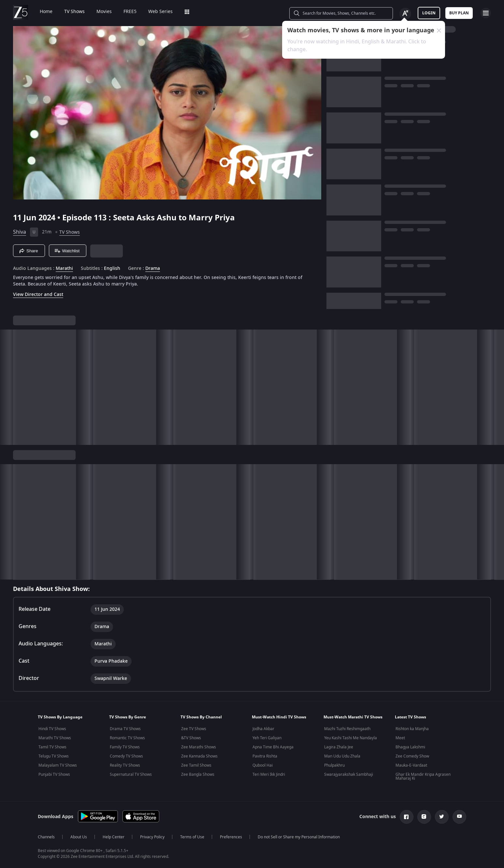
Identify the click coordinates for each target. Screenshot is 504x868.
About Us (79, 837)
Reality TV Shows (125, 765)
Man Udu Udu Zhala (342, 756)
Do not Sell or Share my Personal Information (299, 837)
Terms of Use (192, 837)
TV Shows (70, 12)
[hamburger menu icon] (486, 13)
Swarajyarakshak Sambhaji (349, 774)
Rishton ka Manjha (412, 729)
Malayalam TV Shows (58, 765)
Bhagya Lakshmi (410, 747)
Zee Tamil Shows (196, 765)
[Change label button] (405, 14)
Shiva (20, 232)
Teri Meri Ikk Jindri (269, 774)
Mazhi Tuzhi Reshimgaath (347, 729)
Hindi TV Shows (52, 729)
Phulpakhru (334, 765)
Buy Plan (459, 13)
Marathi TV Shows (55, 738)
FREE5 (125, 12)
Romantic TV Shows (127, 738)
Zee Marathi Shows (199, 747)
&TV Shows (191, 738)
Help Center (114, 837)
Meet (400, 738)
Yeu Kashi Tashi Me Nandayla (351, 738)
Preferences (231, 837)
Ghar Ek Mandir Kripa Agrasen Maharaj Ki (423, 776)
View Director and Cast (38, 294)
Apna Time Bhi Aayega (273, 747)
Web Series (156, 12)
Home (42, 12)
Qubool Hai (263, 765)
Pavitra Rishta (265, 756)
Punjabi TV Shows (54, 774)
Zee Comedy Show (412, 756)
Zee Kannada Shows (199, 756)
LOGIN (429, 13)
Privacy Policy (152, 837)
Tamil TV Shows (52, 747)
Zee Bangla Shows (198, 774)
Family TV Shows (125, 747)
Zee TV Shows (194, 729)
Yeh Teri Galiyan (267, 738)
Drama (153, 269)
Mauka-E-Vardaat (411, 765)
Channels (46, 837)
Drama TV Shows (125, 729)
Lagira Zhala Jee (339, 747)
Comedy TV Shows (126, 756)
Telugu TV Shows (54, 756)
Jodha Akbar (263, 729)
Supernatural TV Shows (131, 774)
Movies (100, 12)
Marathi (64, 269)
